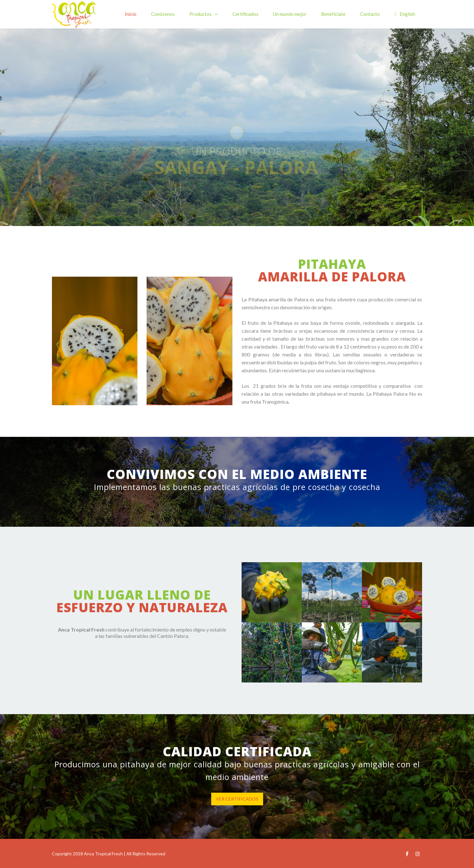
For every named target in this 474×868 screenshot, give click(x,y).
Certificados (245, 14)
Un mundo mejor (290, 14)
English (405, 14)
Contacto (370, 14)
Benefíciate (333, 14)
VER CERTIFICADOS (237, 799)
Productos (200, 14)
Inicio (131, 14)
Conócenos (163, 14)
